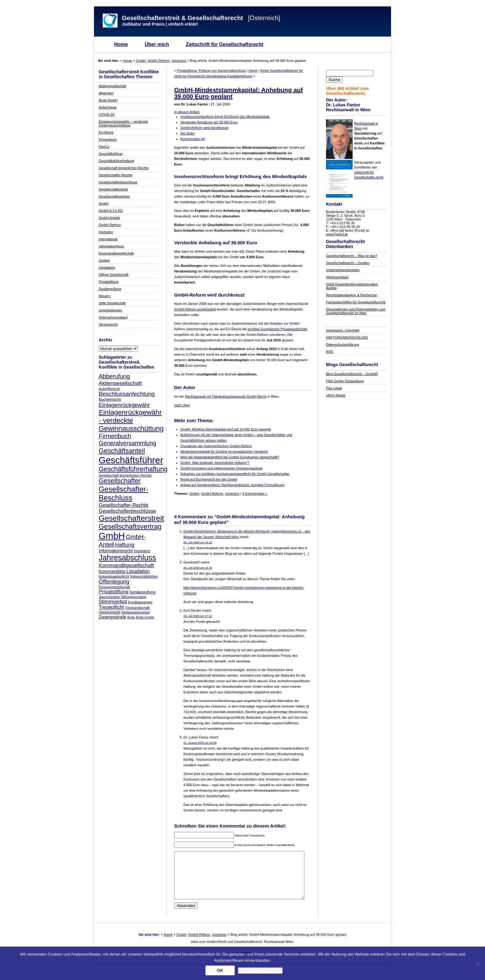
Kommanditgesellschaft (116, 253)
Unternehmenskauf (113, 317)
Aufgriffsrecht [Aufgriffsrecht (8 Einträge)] (109, 389)
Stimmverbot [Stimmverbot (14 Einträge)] (113, 601)
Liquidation (107, 267)
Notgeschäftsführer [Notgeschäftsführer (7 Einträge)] (144, 576)
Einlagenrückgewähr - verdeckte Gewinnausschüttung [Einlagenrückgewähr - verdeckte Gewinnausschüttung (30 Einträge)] (131, 420)
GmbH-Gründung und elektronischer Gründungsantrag (221, 468)
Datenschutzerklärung (343, 344)
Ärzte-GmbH (108, 100)
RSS (330, 352)
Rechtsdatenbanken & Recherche (352, 295)
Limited (104, 260)
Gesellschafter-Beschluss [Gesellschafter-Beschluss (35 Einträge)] (124, 493)
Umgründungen (110, 310)
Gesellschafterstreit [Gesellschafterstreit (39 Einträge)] (131, 518)
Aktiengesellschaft (112, 86)
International (108, 239)
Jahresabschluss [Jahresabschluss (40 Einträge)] (127, 558)
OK (220, 970)
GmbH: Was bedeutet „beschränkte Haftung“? (215, 463)
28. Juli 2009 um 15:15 (198, 542)
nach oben (182, 405)
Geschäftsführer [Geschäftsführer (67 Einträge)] (131, 460)
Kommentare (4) (193, 139)
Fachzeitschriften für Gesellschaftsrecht (356, 302)
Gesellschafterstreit (113, 189)
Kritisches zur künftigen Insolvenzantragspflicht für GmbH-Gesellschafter (235, 474)
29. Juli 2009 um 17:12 (198, 616)
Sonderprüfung (110, 289)
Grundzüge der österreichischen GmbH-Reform (216, 446)
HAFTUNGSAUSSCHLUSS (347, 337)
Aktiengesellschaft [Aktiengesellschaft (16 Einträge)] (120, 383)
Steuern (105, 296)
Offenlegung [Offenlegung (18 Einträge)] (114, 582)
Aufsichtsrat (107, 107)
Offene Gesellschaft (114, 275)
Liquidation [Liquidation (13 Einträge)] (138, 571)
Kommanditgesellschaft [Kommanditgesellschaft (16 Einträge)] (126, 565)
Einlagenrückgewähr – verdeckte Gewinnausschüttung (123, 123)
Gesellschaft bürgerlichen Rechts (124, 168)
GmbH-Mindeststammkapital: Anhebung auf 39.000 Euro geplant (238, 93)
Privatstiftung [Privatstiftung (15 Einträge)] (114, 592)
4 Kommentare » (255, 494)
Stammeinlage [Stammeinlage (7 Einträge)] (109, 597)
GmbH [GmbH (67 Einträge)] (112, 536)
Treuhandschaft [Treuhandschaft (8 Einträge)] (137, 608)
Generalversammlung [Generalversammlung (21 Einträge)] (127, 443)
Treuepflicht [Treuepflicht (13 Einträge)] (111, 607)
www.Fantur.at (337, 234)
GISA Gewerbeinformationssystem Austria (352, 286)
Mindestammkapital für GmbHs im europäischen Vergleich (224, 451)
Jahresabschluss (111, 246)
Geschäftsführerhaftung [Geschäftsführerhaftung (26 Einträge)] (133, 469)
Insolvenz (179, 61)
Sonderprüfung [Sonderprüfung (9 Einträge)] (142, 592)
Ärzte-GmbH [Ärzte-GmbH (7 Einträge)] (145, 617)
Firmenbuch (108, 139)
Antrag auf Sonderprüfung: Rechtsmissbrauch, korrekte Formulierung (232, 485)
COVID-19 (107, 114)
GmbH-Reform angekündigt (195, 309)
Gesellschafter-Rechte (116, 175)
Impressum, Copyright (343, 330)
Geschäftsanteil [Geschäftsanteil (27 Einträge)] (122, 451)
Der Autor (187, 133)
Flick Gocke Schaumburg (345, 381)
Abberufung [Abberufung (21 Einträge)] (114, 376)
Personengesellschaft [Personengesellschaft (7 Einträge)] (114, 587)
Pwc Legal (334, 388)
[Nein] (477, 963)
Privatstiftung (109, 282)
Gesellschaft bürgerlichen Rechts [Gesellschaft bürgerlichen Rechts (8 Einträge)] (125, 475)
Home (121, 44)
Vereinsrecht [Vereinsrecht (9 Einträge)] (109, 612)
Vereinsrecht (108, 324)
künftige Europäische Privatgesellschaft (277, 329)
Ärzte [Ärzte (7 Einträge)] (131, 617)
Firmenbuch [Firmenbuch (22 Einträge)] (115, 436)
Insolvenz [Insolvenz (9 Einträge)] (142, 551)
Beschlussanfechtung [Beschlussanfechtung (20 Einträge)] (127, 394)
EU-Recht (106, 132)
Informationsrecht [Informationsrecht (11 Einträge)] (116, 551)
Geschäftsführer (111, 154)
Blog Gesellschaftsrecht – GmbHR (352, 374)
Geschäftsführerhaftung (116, 161)
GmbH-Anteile (109, 218)
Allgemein (106, 93)
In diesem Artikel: (187, 112)
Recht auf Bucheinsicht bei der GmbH (209, 479)
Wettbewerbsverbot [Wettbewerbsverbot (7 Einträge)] (135, 612)
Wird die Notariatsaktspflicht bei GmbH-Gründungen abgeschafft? (230, 457)
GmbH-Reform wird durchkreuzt (204, 128)
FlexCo (104, 147)
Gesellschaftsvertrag (114, 196)
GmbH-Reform (159, 61)
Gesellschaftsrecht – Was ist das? (352, 256)
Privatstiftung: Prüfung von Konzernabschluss (211, 71)
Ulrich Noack (336, 395)
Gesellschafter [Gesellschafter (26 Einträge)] (120, 481)
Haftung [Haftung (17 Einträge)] (125, 545)
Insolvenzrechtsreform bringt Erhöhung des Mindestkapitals (225, 117)
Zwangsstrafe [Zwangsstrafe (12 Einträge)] (112, 617)
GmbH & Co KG (111, 211)
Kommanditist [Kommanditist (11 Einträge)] (112, 571)
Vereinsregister (337, 277)
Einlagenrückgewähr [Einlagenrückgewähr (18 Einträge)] (124, 405)
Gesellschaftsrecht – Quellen (348, 263)
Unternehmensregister (343, 270)
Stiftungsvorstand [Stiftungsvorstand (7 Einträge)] (133, 597)
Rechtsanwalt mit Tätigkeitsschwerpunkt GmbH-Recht (226, 396)
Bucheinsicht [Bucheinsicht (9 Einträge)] (110, 400)
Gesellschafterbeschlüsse (118, 182)
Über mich (157, 44)
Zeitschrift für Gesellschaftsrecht (225, 44)
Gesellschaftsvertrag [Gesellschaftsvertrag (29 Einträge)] (130, 526)
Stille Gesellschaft (112, 303)
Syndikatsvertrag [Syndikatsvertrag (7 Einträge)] (140, 602)
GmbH (141, 61)
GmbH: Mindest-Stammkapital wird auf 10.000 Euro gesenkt (226, 429)
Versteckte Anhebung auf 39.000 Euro (209, 122)
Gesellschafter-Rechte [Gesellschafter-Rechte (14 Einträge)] (124, 505)
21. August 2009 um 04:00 (200, 743)
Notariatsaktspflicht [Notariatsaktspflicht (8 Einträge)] (114, 576)
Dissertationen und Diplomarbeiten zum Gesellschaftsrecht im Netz (356, 311)
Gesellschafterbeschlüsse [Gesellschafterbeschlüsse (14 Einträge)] (127, 511)
